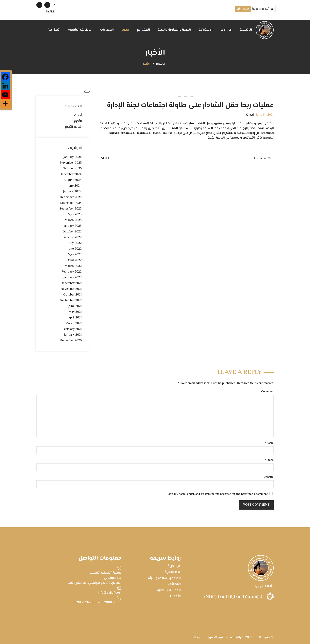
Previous (262, 158)
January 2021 (73, 335)
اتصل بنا (54, 30)
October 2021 (72, 295)
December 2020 (71, 341)
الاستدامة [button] (206, 30)
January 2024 (72, 192)
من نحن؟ (174, 566)
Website (269, 477)
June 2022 (75, 249)
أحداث (250, 115)
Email (269, 460)
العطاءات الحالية (169, 590)
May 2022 (75, 255)
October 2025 (72, 169)
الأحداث (175, 596)
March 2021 (74, 323)
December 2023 (71, 197)
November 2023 (71, 203)
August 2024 (73, 180)
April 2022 (75, 260)
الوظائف (174, 584)
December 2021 (71, 283)
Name (269, 443)
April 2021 (75, 318)
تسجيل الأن (243, 9)
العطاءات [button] (107, 30)
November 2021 (71, 289)
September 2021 (71, 301)
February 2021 (72, 329)
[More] (5, 103)
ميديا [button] (125, 30)
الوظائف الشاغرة (80, 30)
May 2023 (75, 215)
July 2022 (75, 243)
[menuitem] (50, 12)
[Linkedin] (5, 86)
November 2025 (71, 163)
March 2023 (73, 220)
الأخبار (146, 64)
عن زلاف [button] (226, 30)
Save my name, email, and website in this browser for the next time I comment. (220, 494)
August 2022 (73, 237)
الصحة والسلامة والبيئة (174, 30)
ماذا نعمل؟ (173, 572)
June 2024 (75, 186)
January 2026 (73, 157)
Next (105, 158)
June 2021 (75, 306)
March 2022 (73, 266)
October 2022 (72, 232)
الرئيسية (246, 30)
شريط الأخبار (73, 127)
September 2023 (71, 209)
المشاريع (143, 30)
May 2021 (75, 312)
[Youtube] (5, 95)
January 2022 (73, 278)
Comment (267, 392)
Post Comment (256, 505)
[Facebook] (5, 77)
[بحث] (63, 92)
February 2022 (72, 272)
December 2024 (71, 174)
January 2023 (73, 226)
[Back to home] (265, 30)
